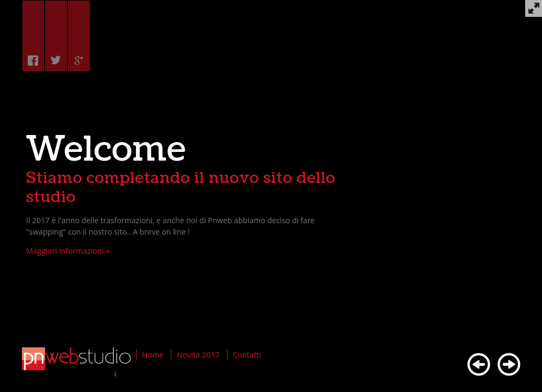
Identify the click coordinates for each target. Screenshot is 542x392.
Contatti (247, 355)
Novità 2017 (198, 355)
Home (153, 355)
